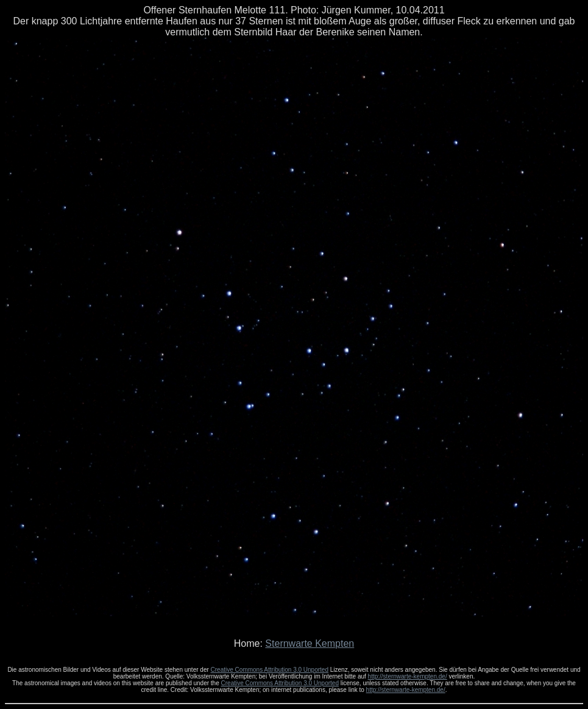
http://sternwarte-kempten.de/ (408, 676)
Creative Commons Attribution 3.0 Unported (270, 670)
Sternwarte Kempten (310, 643)
